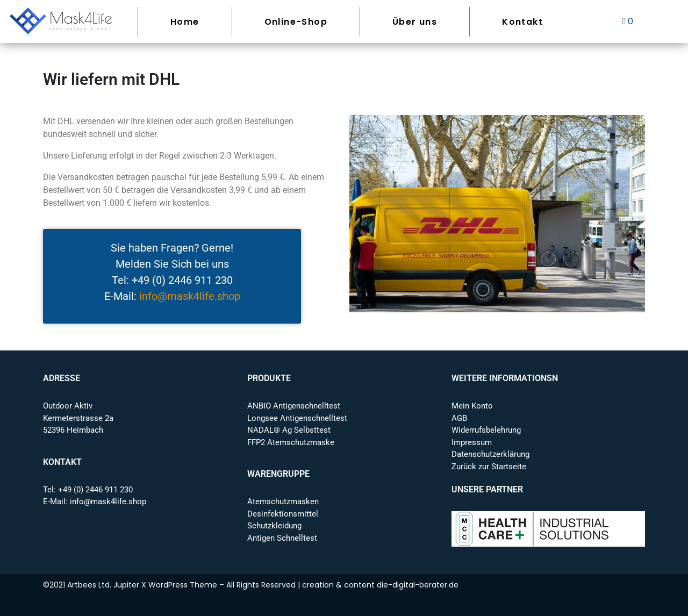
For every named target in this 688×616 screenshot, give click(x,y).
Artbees (82, 585)
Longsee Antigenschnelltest (297, 418)
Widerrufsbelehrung (486, 430)
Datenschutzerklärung (490, 454)
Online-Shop (296, 22)
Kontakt (522, 22)
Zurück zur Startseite (489, 467)
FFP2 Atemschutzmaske (291, 442)
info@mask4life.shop (190, 296)
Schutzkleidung (274, 526)
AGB (459, 418)
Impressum (472, 442)
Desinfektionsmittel (283, 514)
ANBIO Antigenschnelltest (294, 406)
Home (185, 22)
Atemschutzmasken (283, 502)
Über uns (415, 22)
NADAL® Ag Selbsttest (289, 430)
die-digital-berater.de (418, 585)
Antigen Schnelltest (282, 538)
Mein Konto (472, 406)
